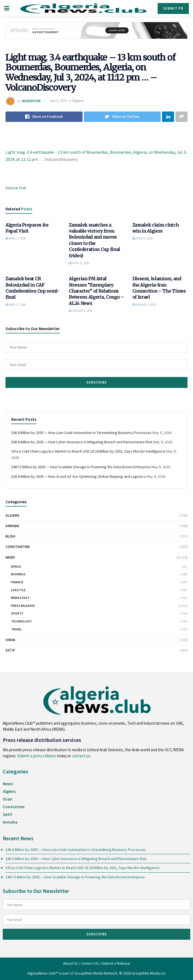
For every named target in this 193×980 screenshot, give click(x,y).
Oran (10, 640)
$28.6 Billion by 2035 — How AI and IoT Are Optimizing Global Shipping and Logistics (78, 476)
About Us (70, 963)
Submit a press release (37, 756)
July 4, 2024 (58, 101)
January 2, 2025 (144, 305)
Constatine (14, 807)
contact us (81, 756)
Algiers (78, 101)
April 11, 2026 (79, 263)
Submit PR (173, 8)
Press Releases (23, 606)
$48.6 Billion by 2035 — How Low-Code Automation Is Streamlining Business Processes (81, 433)
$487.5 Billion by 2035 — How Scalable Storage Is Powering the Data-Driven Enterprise (81, 467)
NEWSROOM (31, 101)
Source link (16, 188)
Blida (10, 536)
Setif (10, 650)
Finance (17, 582)
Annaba (12, 526)
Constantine (18, 547)
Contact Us (90, 963)
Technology (21, 621)
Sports (17, 613)
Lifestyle (18, 590)
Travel (16, 629)
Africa (16, 566)
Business (18, 574)
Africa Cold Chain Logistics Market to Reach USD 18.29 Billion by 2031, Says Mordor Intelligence (88, 451)
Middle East (20, 598)
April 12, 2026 (16, 238)
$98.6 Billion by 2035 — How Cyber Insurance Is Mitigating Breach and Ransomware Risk (82, 442)
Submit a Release (116, 963)
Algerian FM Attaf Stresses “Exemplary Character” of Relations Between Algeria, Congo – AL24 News (96, 291)
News (10, 557)
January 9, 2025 (80, 311)
